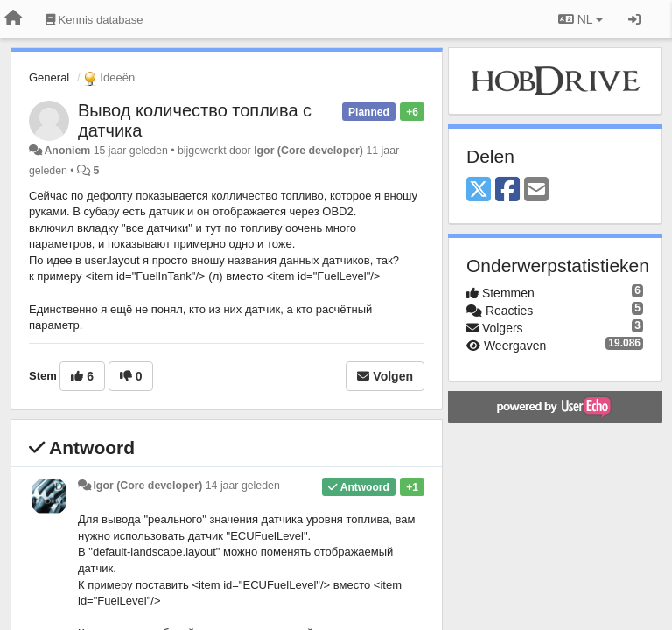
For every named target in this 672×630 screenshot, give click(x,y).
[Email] (536, 190)
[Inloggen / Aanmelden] (634, 19)
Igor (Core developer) (308, 150)
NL (581, 19)
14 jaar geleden (243, 486)
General (49, 77)
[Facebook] (507, 190)
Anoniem (67, 150)
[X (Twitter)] (479, 190)
